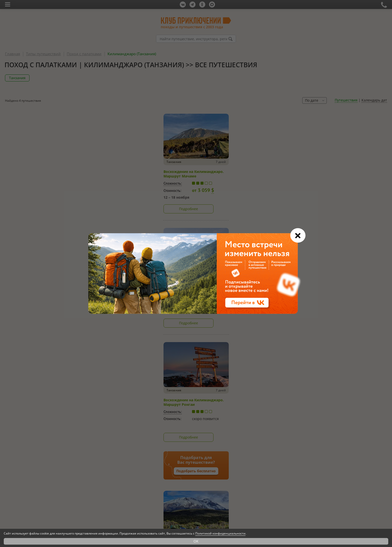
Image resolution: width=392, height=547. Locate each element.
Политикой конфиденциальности (220, 533)
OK (196, 541)
